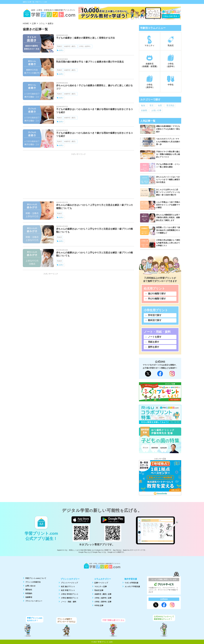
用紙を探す (154, 342)
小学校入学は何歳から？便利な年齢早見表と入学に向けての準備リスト (168, 243)
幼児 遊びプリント (68, 587)
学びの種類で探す (157, 299)
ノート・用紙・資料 (69, 602)
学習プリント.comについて (36, 578)
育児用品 (170, 105)
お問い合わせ (30, 586)
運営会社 (29, 590)
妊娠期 (144, 110)
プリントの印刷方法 (33, 582)
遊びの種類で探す (157, 294)
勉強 (143, 105)
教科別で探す (155, 320)
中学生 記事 (99, 606)
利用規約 (29, 593)
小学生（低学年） (85, 46)
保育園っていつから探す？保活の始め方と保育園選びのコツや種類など (168, 230)
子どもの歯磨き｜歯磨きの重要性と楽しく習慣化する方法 (85, 38)
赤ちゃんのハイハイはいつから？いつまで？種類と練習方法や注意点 (168, 180)
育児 (151, 105)
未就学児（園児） (70, 46)
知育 (160, 105)
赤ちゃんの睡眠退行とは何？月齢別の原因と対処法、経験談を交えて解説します (168, 217)
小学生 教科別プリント (70, 598)
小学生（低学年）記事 (103, 598)
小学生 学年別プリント (70, 594)
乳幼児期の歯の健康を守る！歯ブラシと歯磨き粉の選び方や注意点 (90, 62)
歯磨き (61, 50)
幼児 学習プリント (68, 590)
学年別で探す (155, 315)
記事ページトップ (101, 583)
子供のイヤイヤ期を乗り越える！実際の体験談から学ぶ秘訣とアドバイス (168, 154)
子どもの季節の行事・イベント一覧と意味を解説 (168, 166)
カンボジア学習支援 (132, 587)
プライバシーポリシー (34, 601)
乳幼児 (59, 46)
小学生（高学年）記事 (103, 602)
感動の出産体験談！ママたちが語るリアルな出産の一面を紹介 (168, 129)
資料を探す (154, 347)
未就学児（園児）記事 (103, 594)
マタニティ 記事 (101, 587)
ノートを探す (155, 337)
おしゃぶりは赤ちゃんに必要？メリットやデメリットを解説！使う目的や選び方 (168, 192)
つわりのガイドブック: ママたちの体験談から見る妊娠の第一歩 (168, 141)
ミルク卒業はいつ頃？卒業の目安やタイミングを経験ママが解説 (168, 205)
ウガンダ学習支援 (131, 583)
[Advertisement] (78, 176)
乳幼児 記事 (99, 590)
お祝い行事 (156, 110)
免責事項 (29, 597)
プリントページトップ (69, 583)
